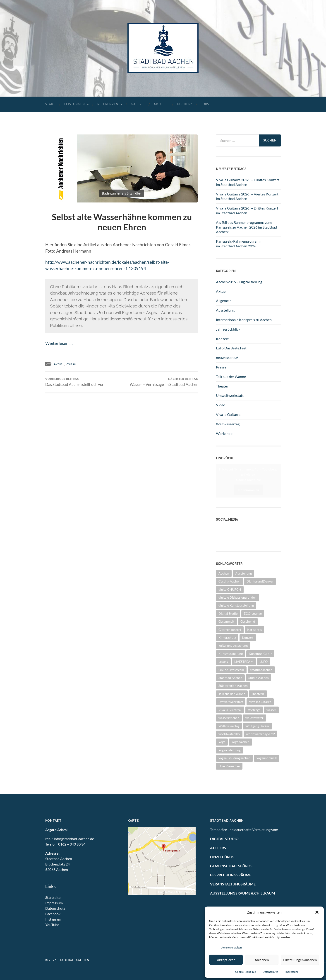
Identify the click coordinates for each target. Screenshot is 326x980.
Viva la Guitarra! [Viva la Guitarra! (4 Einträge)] (230, 710)
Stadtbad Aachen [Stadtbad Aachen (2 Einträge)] (230, 678)
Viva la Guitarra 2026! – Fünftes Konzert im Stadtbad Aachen (248, 182)
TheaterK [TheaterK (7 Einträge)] (258, 694)
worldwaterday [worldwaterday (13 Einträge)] (229, 734)
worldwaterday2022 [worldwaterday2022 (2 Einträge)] (260, 734)
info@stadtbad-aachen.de (74, 839)
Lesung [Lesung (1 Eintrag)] (223, 662)
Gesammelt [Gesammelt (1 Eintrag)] (226, 621)
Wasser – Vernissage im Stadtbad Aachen (164, 382)
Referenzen (108, 104)
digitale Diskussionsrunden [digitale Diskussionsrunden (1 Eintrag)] (237, 597)
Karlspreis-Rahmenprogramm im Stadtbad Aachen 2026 (239, 244)
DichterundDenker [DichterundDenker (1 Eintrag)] (260, 581)
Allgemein (224, 301)
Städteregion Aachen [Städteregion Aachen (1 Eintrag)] (233, 686)
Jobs (205, 104)
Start (50, 104)
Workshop (224, 433)
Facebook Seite (228, 533)
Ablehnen (262, 960)
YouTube (52, 925)
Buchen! (185, 104)
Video (221, 405)
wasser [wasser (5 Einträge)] (271, 710)
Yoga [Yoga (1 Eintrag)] (222, 742)
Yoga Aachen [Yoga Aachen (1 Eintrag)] (240, 742)
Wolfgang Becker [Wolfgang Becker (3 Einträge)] (257, 726)
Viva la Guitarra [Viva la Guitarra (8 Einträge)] (260, 702)
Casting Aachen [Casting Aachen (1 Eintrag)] (229, 581)
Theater (222, 386)
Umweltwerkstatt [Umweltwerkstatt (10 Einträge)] (231, 702)
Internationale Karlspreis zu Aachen (244, 320)
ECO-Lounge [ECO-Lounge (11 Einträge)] (253, 613)
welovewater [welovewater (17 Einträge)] (254, 718)
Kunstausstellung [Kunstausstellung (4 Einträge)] (231, 654)
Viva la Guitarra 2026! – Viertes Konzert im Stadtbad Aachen (247, 196)
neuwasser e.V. (227, 357)
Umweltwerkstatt (230, 395)
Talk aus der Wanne (231, 377)
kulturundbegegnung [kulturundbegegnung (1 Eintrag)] (233, 645)
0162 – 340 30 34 (72, 844)
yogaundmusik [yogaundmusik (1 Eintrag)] (267, 758)
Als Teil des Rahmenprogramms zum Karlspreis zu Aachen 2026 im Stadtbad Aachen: (246, 227)
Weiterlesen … (59, 343)
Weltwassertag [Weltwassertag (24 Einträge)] (229, 726)
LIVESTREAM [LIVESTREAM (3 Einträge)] (244, 662)
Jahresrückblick (228, 329)
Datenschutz (270, 972)
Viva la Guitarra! (229, 414)
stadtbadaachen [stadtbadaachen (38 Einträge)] (261, 670)
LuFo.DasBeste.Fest (231, 348)
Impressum (291, 972)
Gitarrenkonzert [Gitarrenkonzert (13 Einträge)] (230, 630)
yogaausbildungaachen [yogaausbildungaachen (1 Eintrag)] (234, 758)
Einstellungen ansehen (300, 960)
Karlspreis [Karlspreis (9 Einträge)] (254, 630)
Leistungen (75, 104)
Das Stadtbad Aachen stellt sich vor (74, 382)
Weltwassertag (228, 424)
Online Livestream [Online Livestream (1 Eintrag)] (231, 670)
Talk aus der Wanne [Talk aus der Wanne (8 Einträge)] (232, 694)
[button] (317, 912)
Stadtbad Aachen (74, 960)
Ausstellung (225, 310)
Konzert (222, 339)
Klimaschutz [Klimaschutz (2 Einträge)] (227, 637)
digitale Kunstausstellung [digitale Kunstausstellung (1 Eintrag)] (236, 605)
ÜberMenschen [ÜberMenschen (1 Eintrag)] (229, 766)
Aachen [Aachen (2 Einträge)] (224, 573)
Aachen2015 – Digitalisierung (239, 282)
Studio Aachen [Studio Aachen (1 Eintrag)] (259, 678)
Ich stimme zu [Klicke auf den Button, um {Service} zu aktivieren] (248, 490)
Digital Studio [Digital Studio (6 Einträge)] (228, 613)
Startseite (53, 897)
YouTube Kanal (228, 528)
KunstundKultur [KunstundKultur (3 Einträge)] (260, 654)
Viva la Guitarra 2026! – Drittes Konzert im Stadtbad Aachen (247, 210)
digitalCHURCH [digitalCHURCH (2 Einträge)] (230, 589)
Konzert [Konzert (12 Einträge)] (248, 637)
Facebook (53, 914)
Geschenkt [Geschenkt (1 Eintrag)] (248, 621)
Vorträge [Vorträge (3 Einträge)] (254, 710)
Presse (71, 364)
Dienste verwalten (231, 947)
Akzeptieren (226, 960)
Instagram (224, 538)
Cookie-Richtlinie (246, 972)
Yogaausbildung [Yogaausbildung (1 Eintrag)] (230, 750)
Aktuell (161, 104)
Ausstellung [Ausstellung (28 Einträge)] (243, 573)
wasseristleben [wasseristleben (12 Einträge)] (229, 718)
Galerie (138, 104)
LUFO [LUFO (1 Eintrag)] (264, 662)
